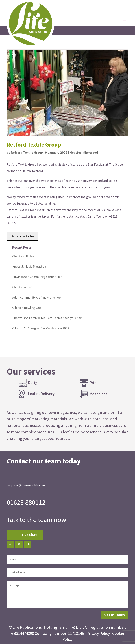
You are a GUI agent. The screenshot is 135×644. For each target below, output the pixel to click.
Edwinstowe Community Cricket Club (37, 277)
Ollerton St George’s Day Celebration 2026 (41, 328)
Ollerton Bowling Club (27, 308)
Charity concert (23, 287)
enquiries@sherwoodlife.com (26, 485)
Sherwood (91, 152)
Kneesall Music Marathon (29, 266)
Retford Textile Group (27, 152)
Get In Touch (115, 615)
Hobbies (76, 152)
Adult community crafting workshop (36, 297)
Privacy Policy (98, 633)
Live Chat (29, 535)
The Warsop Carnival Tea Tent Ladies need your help (47, 318)
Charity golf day (23, 256)
